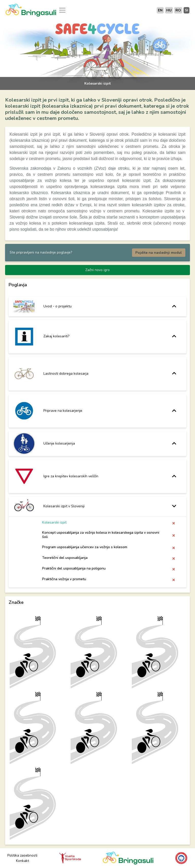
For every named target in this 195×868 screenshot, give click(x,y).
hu (169, 10)
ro (178, 10)
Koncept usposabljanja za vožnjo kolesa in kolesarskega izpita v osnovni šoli (101, 535)
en (160, 10)
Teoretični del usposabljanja (65, 558)
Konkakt (22, 861)
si (186, 10)
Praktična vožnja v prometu (64, 579)
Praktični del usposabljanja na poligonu (74, 568)
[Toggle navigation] (62, 10)
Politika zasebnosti (22, 855)
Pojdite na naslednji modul (159, 253)
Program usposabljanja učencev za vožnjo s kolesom (85, 547)
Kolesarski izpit (54, 523)
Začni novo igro (97, 270)
